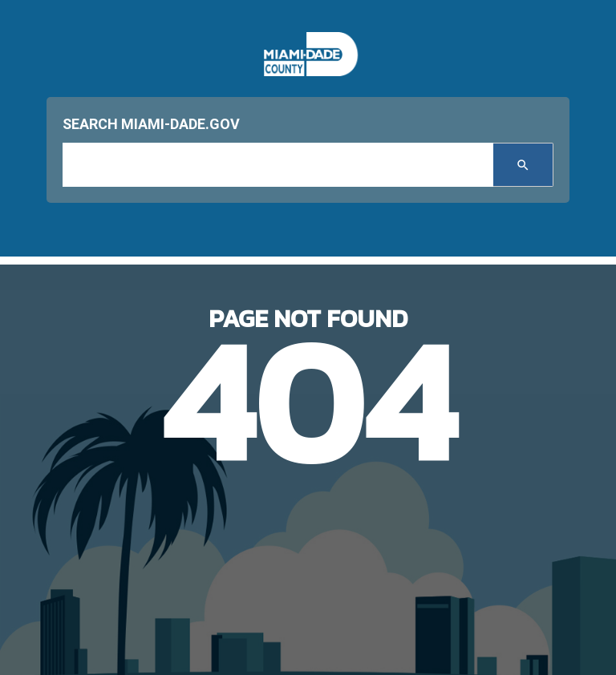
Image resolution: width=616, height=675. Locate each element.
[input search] (278, 165)
